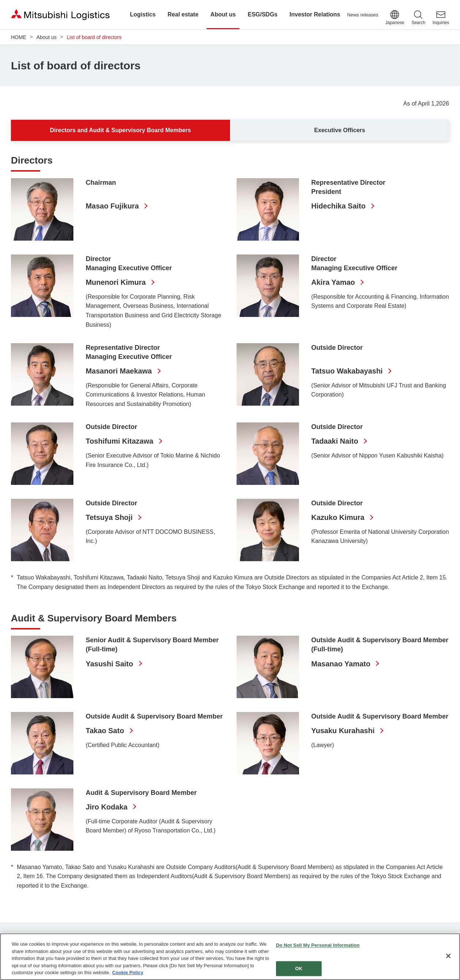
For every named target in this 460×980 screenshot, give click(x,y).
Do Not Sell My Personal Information (318, 945)
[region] (230, 957)
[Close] (448, 956)
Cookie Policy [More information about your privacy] (128, 973)
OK (299, 968)
